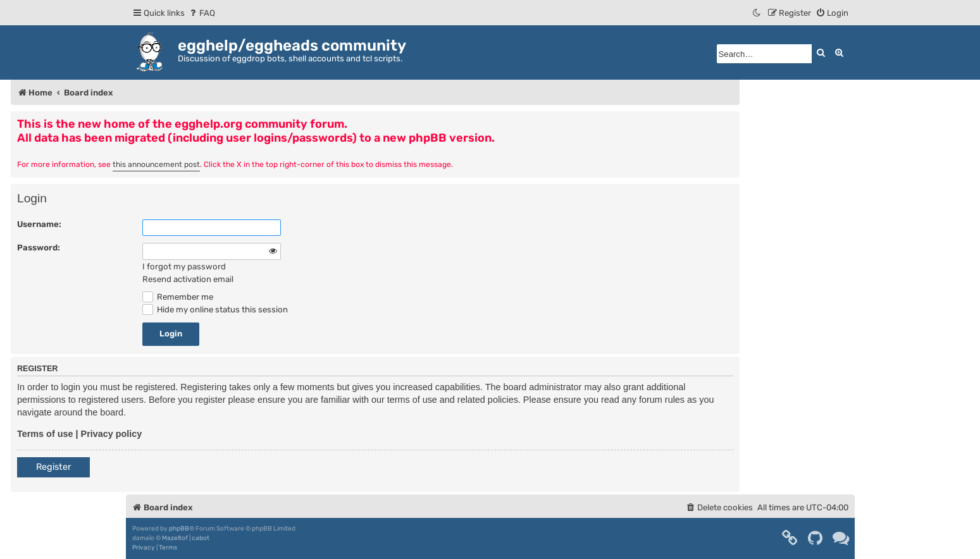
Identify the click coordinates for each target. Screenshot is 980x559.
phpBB (179, 529)
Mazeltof (175, 538)
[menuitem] (202, 13)
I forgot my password (184, 267)
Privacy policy (112, 434)
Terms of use (45, 434)
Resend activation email (188, 279)
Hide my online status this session (215, 310)
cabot (201, 538)
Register (53, 467)
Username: (39, 224)
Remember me (178, 297)
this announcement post (156, 164)
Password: (39, 248)
